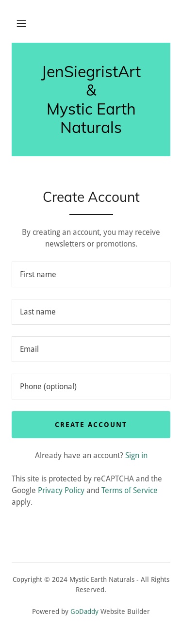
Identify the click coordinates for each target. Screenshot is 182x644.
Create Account (91, 425)
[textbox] (91, 274)
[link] (91, 99)
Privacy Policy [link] (61, 490)
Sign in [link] (136, 455)
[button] (21, 23)
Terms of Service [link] (130, 490)
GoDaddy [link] (84, 611)
